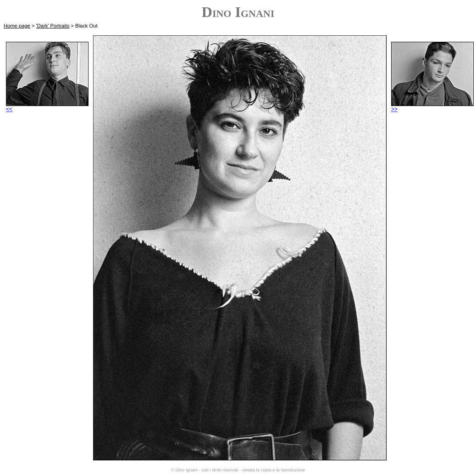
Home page (17, 26)
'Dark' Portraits (53, 26)
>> (432, 107)
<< (47, 107)
